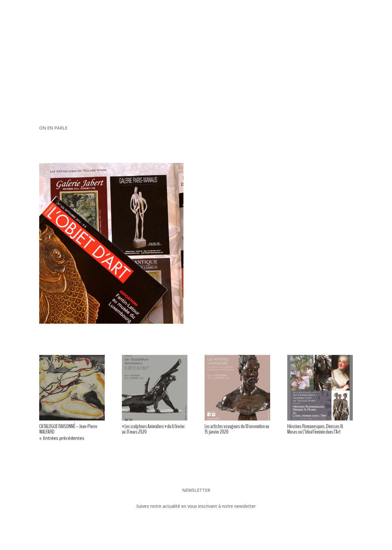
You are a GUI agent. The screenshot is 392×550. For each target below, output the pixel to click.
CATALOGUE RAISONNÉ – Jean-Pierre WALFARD (68, 429)
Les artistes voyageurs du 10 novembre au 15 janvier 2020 (237, 429)
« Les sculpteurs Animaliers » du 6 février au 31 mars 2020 (153, 429)
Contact (227, 210)
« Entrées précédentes (62, 438)
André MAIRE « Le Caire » (67, 464)
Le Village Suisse (334, 464)
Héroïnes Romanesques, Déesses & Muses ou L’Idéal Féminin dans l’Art (315, 429)
